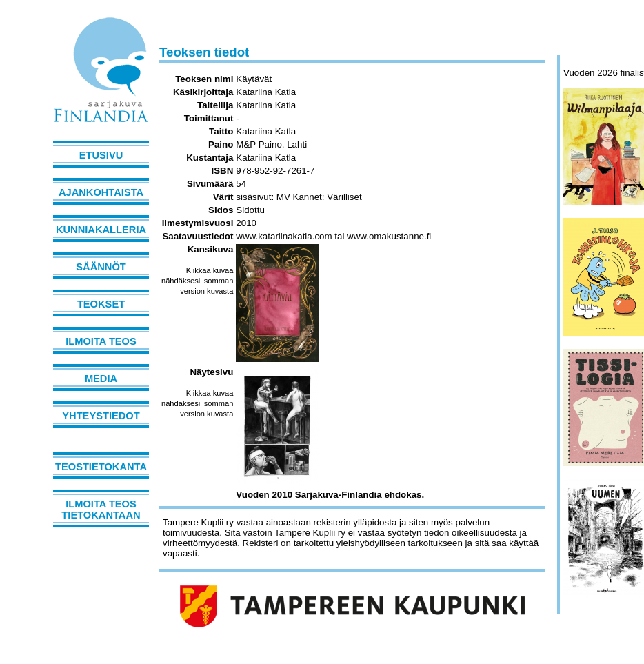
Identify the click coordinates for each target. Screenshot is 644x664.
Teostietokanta (101, 467)
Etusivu (101, 155)
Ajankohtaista (101, 192)
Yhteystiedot (101, 416)
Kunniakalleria (101, 230)
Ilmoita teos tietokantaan (101, 510)
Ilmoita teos (101, 341)
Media (101, 379)
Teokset (101, 304)
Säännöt (101, 267)
